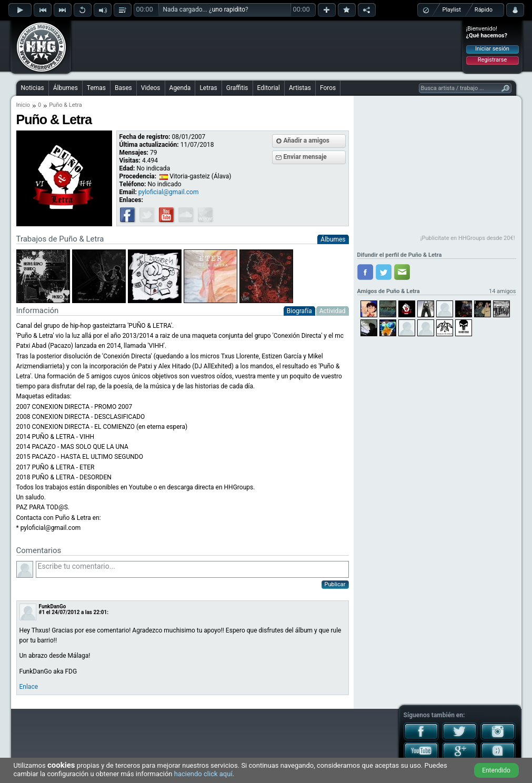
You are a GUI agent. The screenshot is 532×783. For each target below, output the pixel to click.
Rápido (484, 10)
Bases (123, 88)
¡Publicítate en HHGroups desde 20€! (468, 238)
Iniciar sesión (492, 49)
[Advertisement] (267, 46)
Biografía (299, 311)
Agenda (180, 88)
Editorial (269, 88)
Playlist (452, 10)
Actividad (333, 311)
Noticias (33, 88)
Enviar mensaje (305, 157)
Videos (151, 88)
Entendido (496, 770)
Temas (96, 88)
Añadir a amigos (307, 140)
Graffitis (237, 88)
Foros (328, 88)
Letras (208, 88)
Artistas (300, 88)
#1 (42, 612)
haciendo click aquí (203, 774)
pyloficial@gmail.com (169, 192)
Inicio (23, 105)
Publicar (335, 584)
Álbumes (66, 88)
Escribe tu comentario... (192, 569)
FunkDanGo (53, 606)
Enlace (29, 687)
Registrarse (492, 60)
